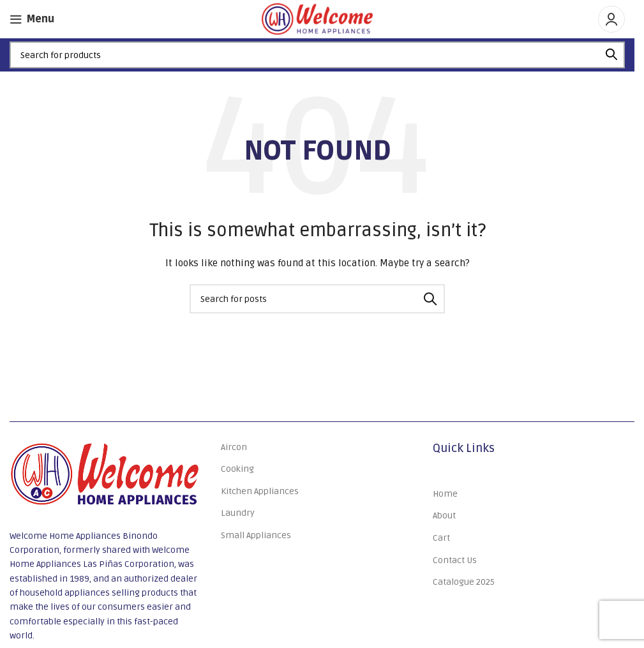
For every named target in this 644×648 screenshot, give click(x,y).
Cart (441, 538)
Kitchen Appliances (260, 491)
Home (445, 494)
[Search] (317, 55)
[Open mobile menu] (32, 19)
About (444, 516)
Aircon (234, 447)
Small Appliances (256, 535)
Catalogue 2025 (464, 582)
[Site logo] (317, 19)
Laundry (238, 513)
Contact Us (455, 560)
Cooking (237, 469)
